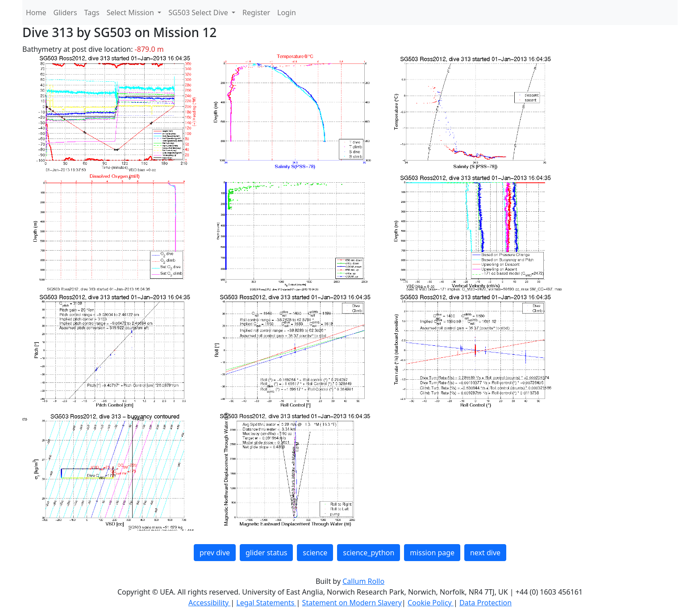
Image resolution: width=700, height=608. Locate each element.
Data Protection (485, 603)
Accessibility (209, 603)
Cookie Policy (431, 603)
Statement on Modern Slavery (352, 603)
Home (36, 13)
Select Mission (131, 13)
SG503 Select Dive (199, 13)
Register (256, 13)
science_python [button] (369, 553)
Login (287, 13)
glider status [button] (266, 553)
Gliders (65, 13)
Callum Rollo (363, 581)
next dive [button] (485, 553)
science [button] (315, 553)
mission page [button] (432, 553)
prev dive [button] (215, 553)
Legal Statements (266, 603)
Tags (92, 13)
